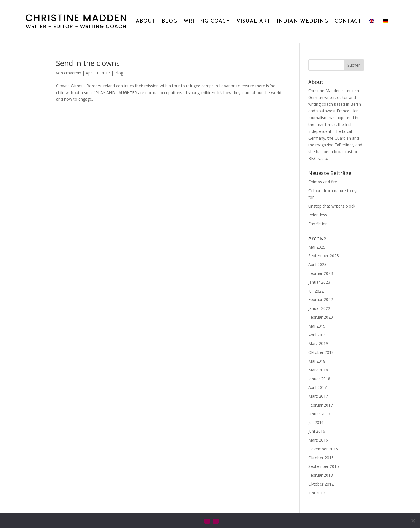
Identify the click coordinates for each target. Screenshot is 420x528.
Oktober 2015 (321, 458)
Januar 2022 (319, 308)
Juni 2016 (317, 431)
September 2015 (324, 466)
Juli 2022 (316, 291)
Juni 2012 (317, 493)
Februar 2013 (321, 475)
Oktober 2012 (321, 484)
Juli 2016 (316, 422)
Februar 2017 (321, 405)
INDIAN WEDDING (302, 21)
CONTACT (348, 21)
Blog (119, 73)
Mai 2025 (317, 247)
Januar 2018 (319, 379)
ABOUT (146, 21)
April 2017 (317, 387)
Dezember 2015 (323, 449)
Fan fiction (318, 224)
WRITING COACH (207, 21)
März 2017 (318, 396)
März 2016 (318, 440)
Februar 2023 (321, 273)
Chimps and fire (323, 182)
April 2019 (317, 335)
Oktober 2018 (321, 352)
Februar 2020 (321, 317)
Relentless (318, 215)
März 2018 (318, 370)
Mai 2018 (317, 361)
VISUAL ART (253, 21)
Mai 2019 (317, 326)
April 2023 (317, 264)
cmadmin (73, 73)
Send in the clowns (88, 63)
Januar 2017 (319, 414)
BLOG (170, 21)
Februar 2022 (321, 299)
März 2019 (318, 343)
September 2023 (324, 256)
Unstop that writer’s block (332, 206)
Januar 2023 (319, 282)
